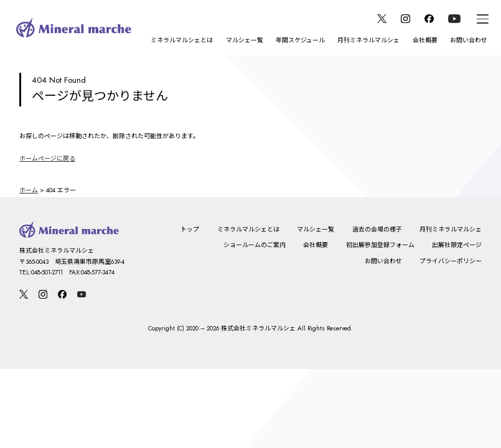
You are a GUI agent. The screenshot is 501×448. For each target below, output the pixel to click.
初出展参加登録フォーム (380, 245)
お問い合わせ (469, 40)
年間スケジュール (300, 40)
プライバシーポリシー (451, 261)
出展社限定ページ (457, 245)
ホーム (29, 190)
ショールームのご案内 (255, 245)
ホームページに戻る (47, 158)
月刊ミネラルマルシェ (368, 40)
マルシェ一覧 (245, 40)
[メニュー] (483, 19)
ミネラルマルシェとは (182, 40)
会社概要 (425, 40)
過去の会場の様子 (377, 229)
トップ (190, 229)
